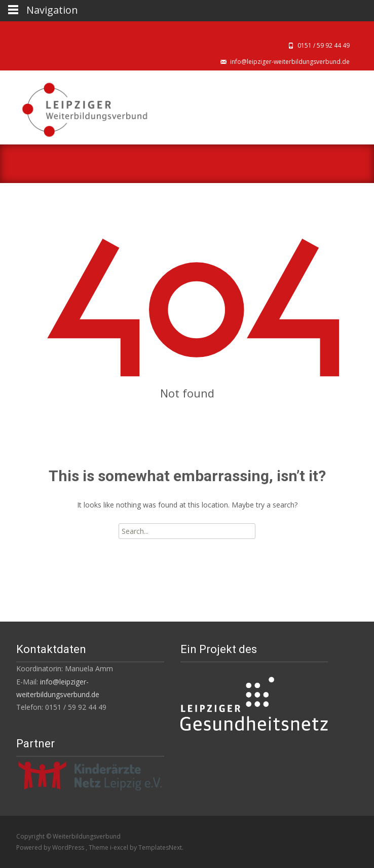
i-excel (120, 847)
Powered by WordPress (51, 847)
